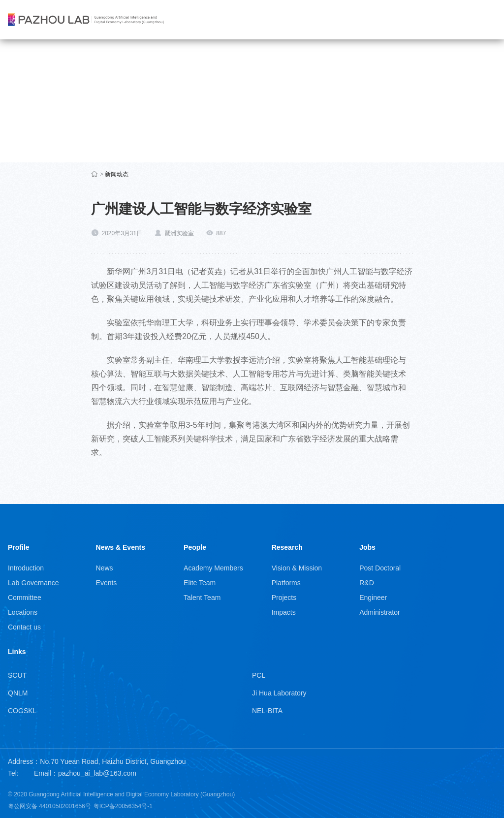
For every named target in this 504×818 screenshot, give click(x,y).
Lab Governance (33, 583)
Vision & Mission (297, 568)
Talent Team (202, 598)
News (105, 568)
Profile (19, 547)
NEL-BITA (267, 711)
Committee (25, 598)
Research (287, 547)
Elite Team (200, 583)
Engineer (373, 598)
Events (107, 583)
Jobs (367, 547)
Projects (284, 598)
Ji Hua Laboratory (279, 693)
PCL (259, 675)
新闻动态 (117, 174)
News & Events (121, 547)
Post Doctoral (380, 568)
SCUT (17, 675)
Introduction (26, 568)
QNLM (18, 693)
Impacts (284, 612)
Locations (23, 612)
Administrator (379, 612)
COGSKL (22, 711)
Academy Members (213, 568)
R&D (367, 583)
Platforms (286, 583)
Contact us (24, 627)
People (195, 547)
